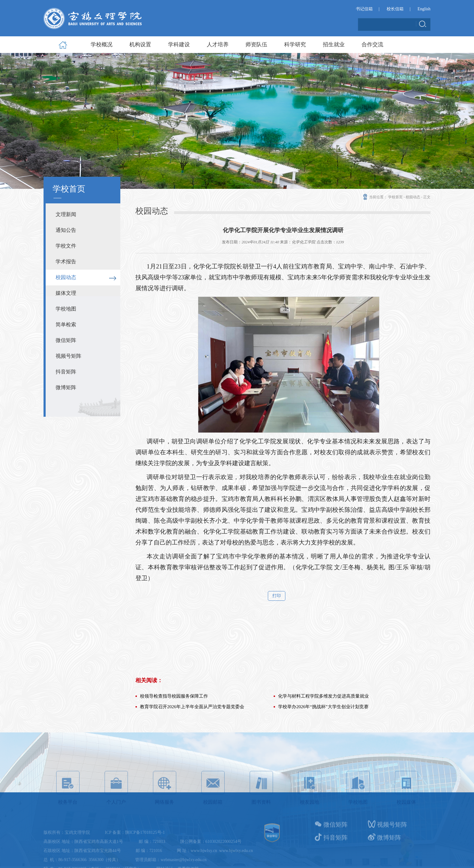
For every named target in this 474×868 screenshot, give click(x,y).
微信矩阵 (66, 340)
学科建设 (179, 44)
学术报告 (66, 262)
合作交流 (372, 44)
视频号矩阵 (68, 356)
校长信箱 (395, 9)
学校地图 (66, 309)
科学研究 (295, 44)
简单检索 (66, 325)
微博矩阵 (66, 388)
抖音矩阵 (66, 372)
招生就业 (334, 44)
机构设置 (140, 44)
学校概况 (102, 44)
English (424, 9)
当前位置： (375, 197)
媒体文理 (66, 293)
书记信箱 (364, 9)
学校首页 (395, 197)
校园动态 (66, 277)
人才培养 (218, 44)
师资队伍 (256, 44)
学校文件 (66, 246)
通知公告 (66, 230)
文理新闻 (66, 214)
